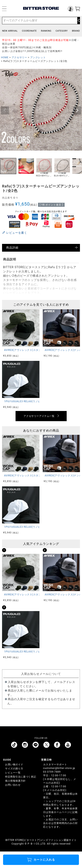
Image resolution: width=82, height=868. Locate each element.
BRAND (76, 31)
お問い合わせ (13, 785)
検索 (79, 21)
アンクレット (38, 57)
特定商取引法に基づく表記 (21, 777)
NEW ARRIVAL (10, 31)
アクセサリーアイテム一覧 (39, 416)
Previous (5, 110)
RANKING (46, 31)
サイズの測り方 (14, 769)
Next (77, 110)
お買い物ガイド (14, 764)
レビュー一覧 (13, 773)
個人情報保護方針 (15, 781)
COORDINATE (29, 31)
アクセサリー (19, 57)
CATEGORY (62, 31)
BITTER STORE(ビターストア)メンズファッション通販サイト (41, 840)
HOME (5, 57)
